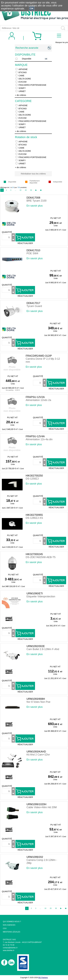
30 (31, 190)
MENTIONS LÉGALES (11, 932)
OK (32, 9)
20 (26, 190)
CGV (5, 928)
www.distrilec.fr (9, 950)
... (15, 190)
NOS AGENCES (9, 925)
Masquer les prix (62, 42)
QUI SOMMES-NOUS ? (12, 922)
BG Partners (43, 978)
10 (20, 190)
